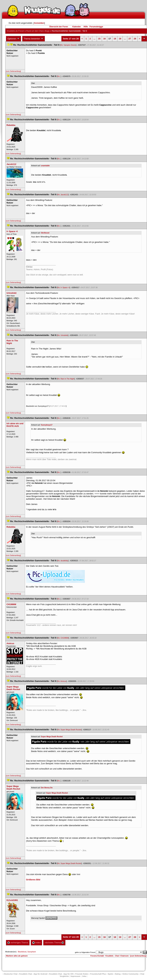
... (94, 39)
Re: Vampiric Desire (68, 45)
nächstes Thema (54, 943)
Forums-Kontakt (97, 956)
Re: (59, 76)
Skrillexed (45, 233)
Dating (118, 974)
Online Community (130, 974)
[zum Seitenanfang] (13, 71)
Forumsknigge (96, 27)
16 (104, 39)
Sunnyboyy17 (47, 425)
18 (115, 39)
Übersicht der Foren (59, 27)
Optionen (13, 39)
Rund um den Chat (35, 31)
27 (130, 39)
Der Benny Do (47, 788)
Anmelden (39, 23)
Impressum (75, 976)
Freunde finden (82, 974)
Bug (47, 31)
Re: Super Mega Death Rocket (69, 730)
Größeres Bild (33, 880)
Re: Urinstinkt (63, 335)
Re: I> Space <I (63, 287)
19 (120, 39)
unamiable (45, 166)
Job (84, 976)
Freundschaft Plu (98, 974)
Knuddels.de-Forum (15, 31)
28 (135, 39)
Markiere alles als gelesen (17, 956)
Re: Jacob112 (63, 195)
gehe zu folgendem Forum (85, 952)
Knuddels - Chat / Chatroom (117, 956)
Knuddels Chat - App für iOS (61, 974)
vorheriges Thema (18, 943)
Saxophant (31, 952)
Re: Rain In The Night (66, 379)
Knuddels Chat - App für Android (33, 974)
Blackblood (22, 952)
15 (99, 39)
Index (36, 943)
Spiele (110, 974)
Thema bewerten (34, 39)
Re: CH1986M (63, 638)
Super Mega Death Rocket (52, 737)
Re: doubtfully (63, 561)
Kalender (77, 27)
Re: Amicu (62, 681)
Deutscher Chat (11, 974)
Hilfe (86, 27)
